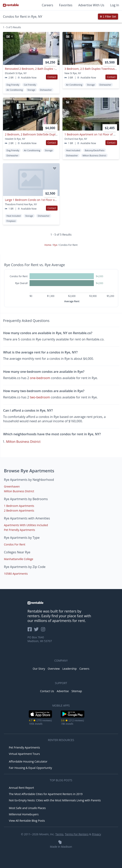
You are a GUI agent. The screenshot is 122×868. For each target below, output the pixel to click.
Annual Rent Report (21, 788)
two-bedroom (40, 397)
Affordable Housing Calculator (28, 761)
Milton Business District (23, 442)
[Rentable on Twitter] (37, 631)
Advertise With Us (91, 5)
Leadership (70, 669)
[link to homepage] (61, 603)
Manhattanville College (19, 559)
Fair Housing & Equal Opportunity (30, 768)
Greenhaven (12, 486)
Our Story (39, 669)
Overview (54, 669)
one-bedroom (40, 378)
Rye (55, 245)
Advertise (63, 691)
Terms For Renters (77, 834)
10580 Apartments (16, 574)
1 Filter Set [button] (108, 17)
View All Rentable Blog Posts (27, 821)
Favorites (66, 5)
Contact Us (47, 691)
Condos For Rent (15, 544)
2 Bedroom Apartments (19, 510)
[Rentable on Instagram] (44, 631)
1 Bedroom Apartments (19, 506)
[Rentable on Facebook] (31, 631)
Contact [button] (52, 77)
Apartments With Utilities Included (26, 525)
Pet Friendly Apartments (20, 530)
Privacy (96, 834)
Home (48, 245)
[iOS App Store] (41, 717)
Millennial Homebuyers (24, 814)
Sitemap (77, 691)
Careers (47, 5)
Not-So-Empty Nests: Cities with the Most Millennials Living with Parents (55, 800)
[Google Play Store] (73, 717)
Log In (115, 5)
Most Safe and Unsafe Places (27, 808)
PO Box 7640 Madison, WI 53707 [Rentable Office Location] (40, 639)
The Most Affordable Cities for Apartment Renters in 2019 (46, 794)
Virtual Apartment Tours (24, 754)
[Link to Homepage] (11, 5)
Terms (59, 834)
